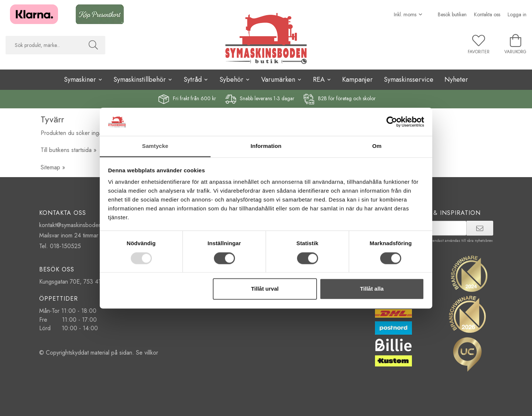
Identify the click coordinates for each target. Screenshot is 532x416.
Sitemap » (53, 167)
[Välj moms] (408, 14)
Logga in (517, 14)
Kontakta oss (487, 14)
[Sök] (93, 45)
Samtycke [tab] (155, 146)
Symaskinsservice (409, 80)
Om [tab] (377, 146)
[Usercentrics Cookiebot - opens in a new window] (392, 122)
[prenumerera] (480, 228)
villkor (151, 353)
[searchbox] (43, 45)
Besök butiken (452, 14)
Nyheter (456, 80)
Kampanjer (357, 80)
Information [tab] (266, 146)
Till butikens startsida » (69, 150)
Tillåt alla (372, 289)
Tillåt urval (265, 289)
